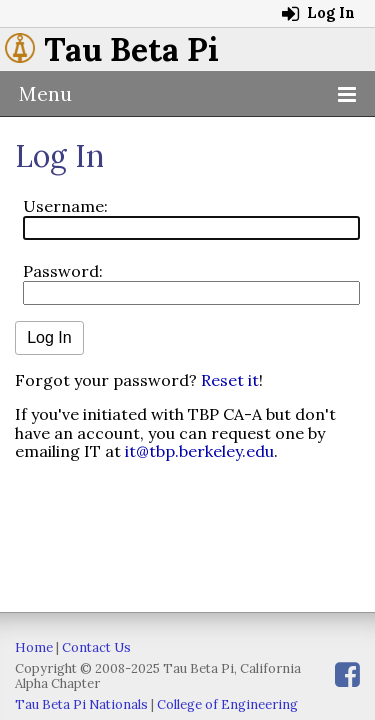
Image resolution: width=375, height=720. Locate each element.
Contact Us (96, 647)
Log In (318, 13)
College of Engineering (227, 704)
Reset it (230, 380)
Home (34, 647)
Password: (63, 271)
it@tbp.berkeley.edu (199, 451)
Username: (65, 206)
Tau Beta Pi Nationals (81, 704)
